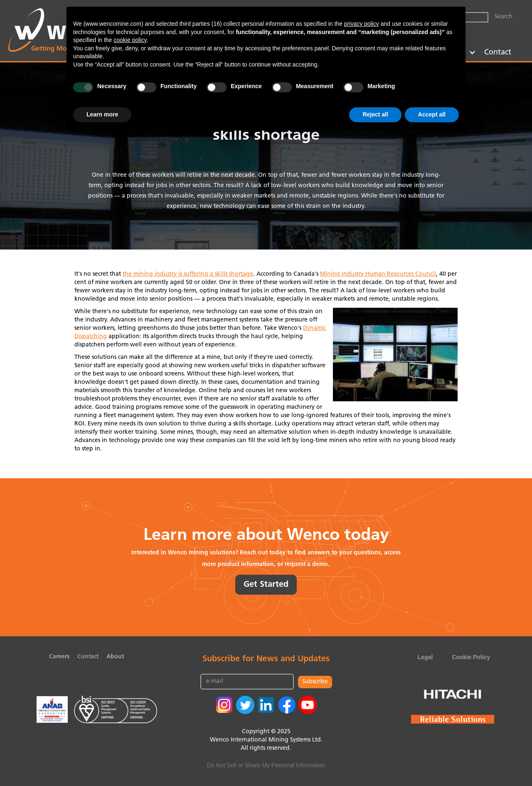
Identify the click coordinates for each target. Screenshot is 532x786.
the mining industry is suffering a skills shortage (188, 274)
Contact (498, 53)
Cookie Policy (471, 657)
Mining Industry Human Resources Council (378, 274)
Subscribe (315, 682)
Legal (425, 657)
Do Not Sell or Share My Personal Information (266, 765)
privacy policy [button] (362, 24)
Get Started (266, 585)
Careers (59, 657)
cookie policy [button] (130, 40)
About (115, 657)
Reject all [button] (375, 114)
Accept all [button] (432, 114)
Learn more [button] (102, 114)
